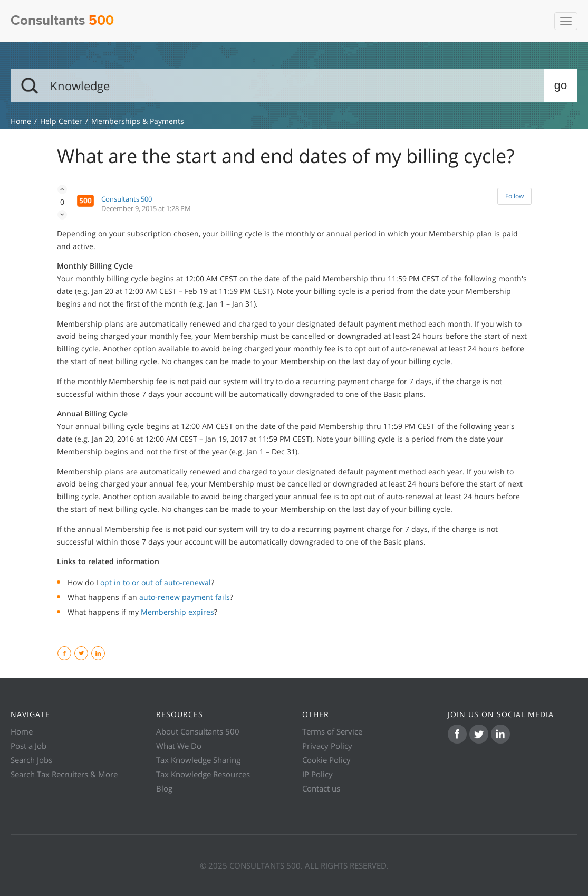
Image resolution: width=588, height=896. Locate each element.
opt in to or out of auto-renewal (156, 582)
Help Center (61, 121)
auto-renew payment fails (185, 597)
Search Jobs (31, 760)
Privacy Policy (327, 746)
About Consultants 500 (198, 731)
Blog (164, 788)
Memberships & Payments (138, 121)
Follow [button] (514, 196)
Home (22, 731)
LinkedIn (105, 654)
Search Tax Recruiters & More (64, 774)
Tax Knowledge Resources (203, 774)
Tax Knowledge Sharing (198, 760)
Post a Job (28, 746)
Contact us (321, 788)
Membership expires (177, 612)
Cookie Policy (326, 760)
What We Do (179, 746)
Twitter (88, 654)
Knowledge (21, 121)
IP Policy (317, 774)
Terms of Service (332, 731)
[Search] (294, 85)
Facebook (71, 654)
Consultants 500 (127, 199)
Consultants (62, 21)
